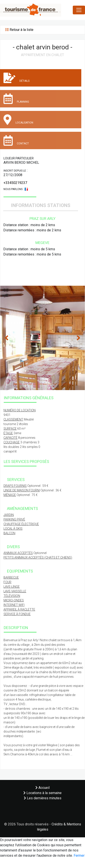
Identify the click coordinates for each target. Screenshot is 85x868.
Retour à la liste (22, 30)
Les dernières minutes (43, 798)
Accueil (42, 788)
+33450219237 (15, 183)
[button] (7, 338)
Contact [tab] (16, 140)
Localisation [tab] (18, 120)
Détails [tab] (16, 78)
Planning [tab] (16, 99)
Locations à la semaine (42, 793)
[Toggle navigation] (79, 10)
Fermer (79, 855)
